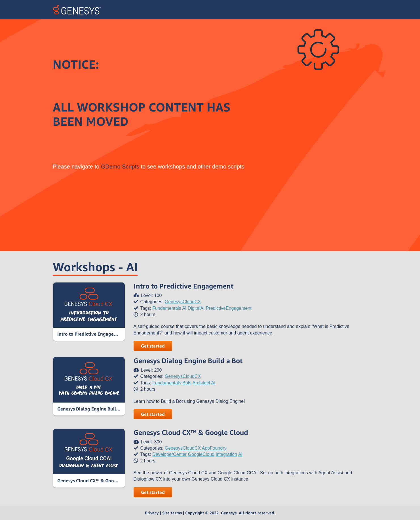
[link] (89, 311)
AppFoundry (214, 448)
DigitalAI (196, 308)
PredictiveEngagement (229, 308)
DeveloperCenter (169, 454)
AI (184, 308)
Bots (187, 383)
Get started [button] (153, 346)
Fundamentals (167, 308)
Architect (201, 383)
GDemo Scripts (120, 167)
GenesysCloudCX (183, 302)
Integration (226, 454)
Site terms (172, 513)
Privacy (152, 513)
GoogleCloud (201, 454)
